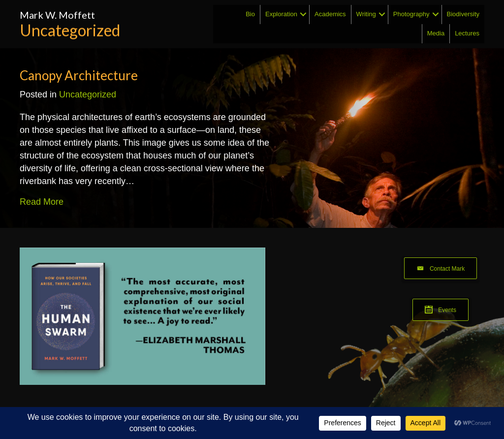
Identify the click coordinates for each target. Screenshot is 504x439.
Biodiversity (463, 14)
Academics (330, 14)
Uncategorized (88, 94)
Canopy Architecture (79, 75)
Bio (250, 14)
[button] (303, 15)
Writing (366, 14)
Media (436, 33)
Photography (411, 14)
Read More (42, 201)
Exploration (281, 14)
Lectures (467, 33)
